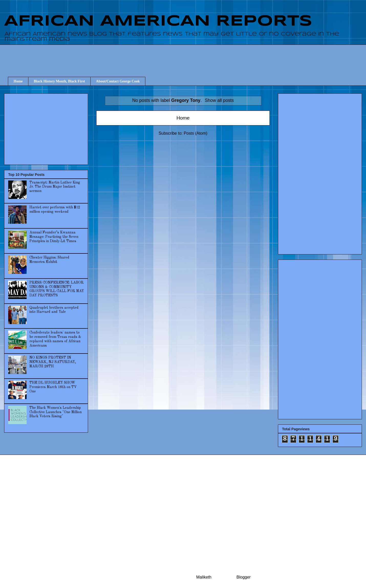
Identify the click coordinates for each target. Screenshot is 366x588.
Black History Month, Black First (59, 81)
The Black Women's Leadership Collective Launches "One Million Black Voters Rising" (56, 412)
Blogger (243, 577)
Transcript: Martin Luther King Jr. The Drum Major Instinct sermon (55, 187)
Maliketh (204, 577)
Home (18, 81)
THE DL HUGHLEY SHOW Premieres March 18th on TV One (53, 387)
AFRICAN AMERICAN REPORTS (158, 21)
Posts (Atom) (196, 133)
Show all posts (219, 100)
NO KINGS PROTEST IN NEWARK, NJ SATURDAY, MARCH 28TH (53, 362)
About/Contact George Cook (118, 81)
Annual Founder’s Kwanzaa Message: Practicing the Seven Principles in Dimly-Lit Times (54, 237)
